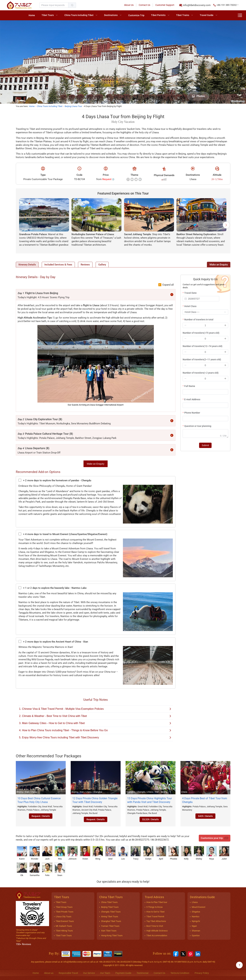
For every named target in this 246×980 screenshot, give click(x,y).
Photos (198, 96)
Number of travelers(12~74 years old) (203, 346)
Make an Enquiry (96, 464)
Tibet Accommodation (157, 935)
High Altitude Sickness (157, 931)
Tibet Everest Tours (65, 921)
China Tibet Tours (109, 902)
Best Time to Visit (155, 926)
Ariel (110, 853)
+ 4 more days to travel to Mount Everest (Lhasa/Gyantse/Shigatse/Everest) (63, 534)
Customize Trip (136, 15)
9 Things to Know (155, 907)
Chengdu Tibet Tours (111, 912)
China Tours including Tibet (79, 15)
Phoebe (174, 853)
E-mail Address (192, 399)
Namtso (196, 917)
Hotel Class (190, 306)
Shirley (199, 853)
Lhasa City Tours (64, 917)
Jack (47, 853)
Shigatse (196, 912)
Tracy (136, 853)
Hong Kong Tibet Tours (112, 935)
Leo (123, 853)
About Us (129, 5)
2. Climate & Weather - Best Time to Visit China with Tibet (95, 716)
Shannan (196, 931)
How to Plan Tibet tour (157, 902)
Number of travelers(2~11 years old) (202, 359)
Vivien (85, 853)
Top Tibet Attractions (156, 921)
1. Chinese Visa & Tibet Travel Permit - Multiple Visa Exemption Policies (95, 709)
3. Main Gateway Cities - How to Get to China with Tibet (95, 723)
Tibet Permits (158, 15)
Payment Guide (123, 973)
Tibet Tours (48, 15)
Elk (22, 870)
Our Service (89, 973)
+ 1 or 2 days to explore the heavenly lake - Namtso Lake (52, 588)
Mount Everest (199, 907)
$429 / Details (205, 816)
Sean (60, 870)
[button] (226, 5)
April (161, 853)
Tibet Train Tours (64, 935)
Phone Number (192, 413)
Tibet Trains (183, 15)
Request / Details (41, 816)
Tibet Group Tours (64, 907)
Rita (60, 853)
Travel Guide (207, 15)
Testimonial (142, 973)
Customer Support (165, 5)
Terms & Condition (180, 973)
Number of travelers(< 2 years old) (201, 373)
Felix (47, 870)
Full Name (190, 386)
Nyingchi (196, 921)
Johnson (73, 853)
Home (32, 15)
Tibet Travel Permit (155, 917)
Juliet (224, 853)
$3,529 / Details (150, 820)
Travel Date (190, 293)
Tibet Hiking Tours (64, 931)
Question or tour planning (198, 426)
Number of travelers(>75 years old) (201, 333)
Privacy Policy (202, 973)
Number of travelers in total (199, 320)
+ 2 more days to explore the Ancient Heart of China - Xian (53, 642)
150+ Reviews (23, 944)
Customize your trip (215, 838)
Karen (22, 853)
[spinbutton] (205, 325)
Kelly (186, 853)
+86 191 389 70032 (227, 5)
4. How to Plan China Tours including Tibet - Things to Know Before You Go (95, 730)
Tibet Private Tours (65, 912)
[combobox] (201, 299)
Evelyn (148, 853)
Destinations (111, 15)
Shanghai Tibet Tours (111, 921)
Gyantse (196, 935)
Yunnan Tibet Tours (110, 926)
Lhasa (195, 902)
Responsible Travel (68, 973)
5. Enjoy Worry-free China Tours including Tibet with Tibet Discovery (95, 738)
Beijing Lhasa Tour (73, 106)
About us (49, 973)
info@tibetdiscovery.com (197, 5)
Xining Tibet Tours (110, 917)
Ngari (194, 926)
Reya (212, 853)
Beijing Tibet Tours (110, 907)
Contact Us (144, 5)
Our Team (105, 973)
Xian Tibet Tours (109, 931)
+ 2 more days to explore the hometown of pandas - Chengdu (55, 481)
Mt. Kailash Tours (64, 926)
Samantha (35, 870)
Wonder (35, 853)
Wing (98, 853)
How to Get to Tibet (155, 912)
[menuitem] (32, 15)
